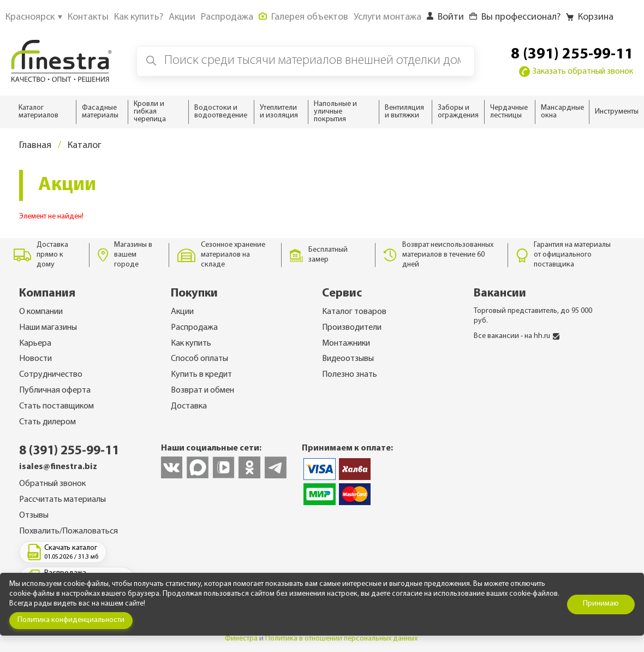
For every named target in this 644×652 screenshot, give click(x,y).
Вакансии (500, 294)
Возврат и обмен (202, 390)
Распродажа (194, 328)
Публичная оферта (55, 390)
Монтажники (346, 343)
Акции (182, 312)
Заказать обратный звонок (576, 72)
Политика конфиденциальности (71, 620)
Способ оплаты (199, 359)
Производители (352, 328)
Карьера (35, 343)
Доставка (189, 406)
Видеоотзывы (348, 359)
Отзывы (34, 515)
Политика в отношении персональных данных (341, 639)
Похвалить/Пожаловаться (68, 531)
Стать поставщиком (56, 406)
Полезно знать (350, 375)
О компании (41, 312)
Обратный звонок (52, 484)
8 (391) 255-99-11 (572, 55)
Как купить (191, 343)
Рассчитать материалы (62, 500)
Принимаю (601, 604)
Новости (35, 359)
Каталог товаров (354, 312)
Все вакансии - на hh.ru (517, 336)
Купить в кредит (201, 375)
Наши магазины (48, 328)
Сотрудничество (51, 375)
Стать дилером (47, 422)
